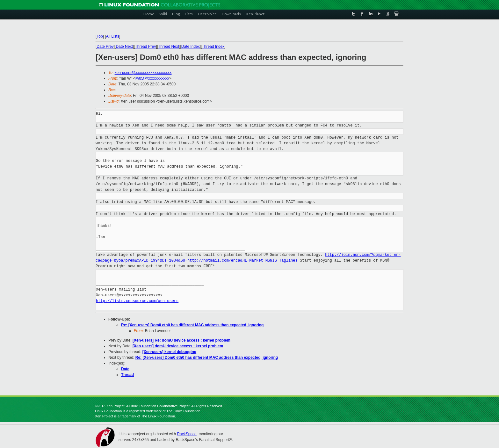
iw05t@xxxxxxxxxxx (152, 78)
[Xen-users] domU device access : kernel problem (178, 346)
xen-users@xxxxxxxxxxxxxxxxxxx (143, 73)
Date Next (124, 47)
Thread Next (169, 47)
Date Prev (105, 47)
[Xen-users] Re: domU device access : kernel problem (181, 340)
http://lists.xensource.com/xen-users (137, 301)
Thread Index (213, 47)
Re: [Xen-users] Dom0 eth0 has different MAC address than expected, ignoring (192, 325)
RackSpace (187, 434)
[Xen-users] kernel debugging (169, 352)
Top (100, 36)
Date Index (191, 47)
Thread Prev (145, 47)
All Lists (113, 36)
